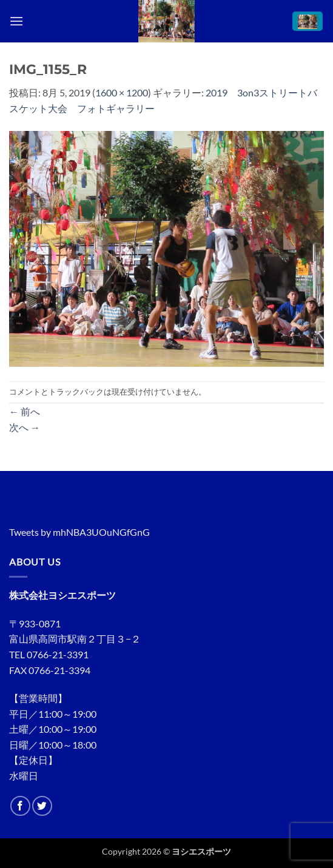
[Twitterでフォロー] (42, 806)
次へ (25, 427)
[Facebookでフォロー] (20, 806)
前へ (25, 411)
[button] (16, 21)
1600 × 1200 (122, 92)
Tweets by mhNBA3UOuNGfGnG (79, 532)
